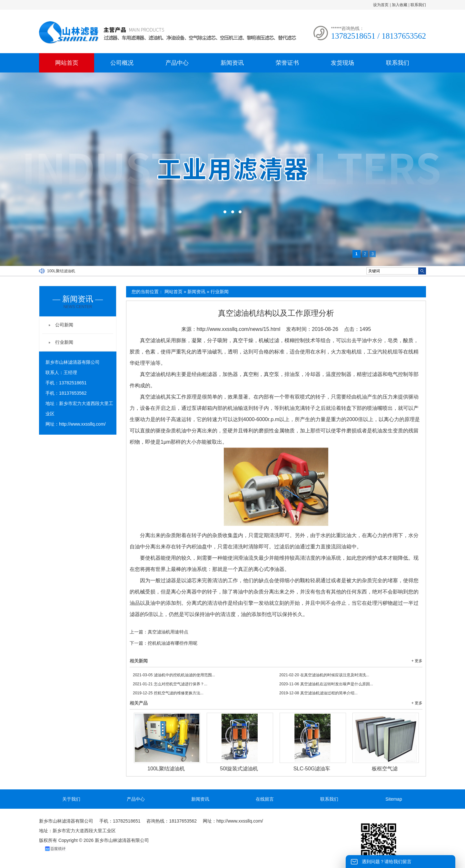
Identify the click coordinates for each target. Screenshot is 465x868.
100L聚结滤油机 (61, 271)
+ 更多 (417, 661)
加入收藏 (400, 5)
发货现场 (342, 63)
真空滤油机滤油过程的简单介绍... (318, 693)
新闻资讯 (232, 63)
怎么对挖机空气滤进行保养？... (170, 684)
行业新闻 (220, 292)
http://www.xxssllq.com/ (82, 424)
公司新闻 (64, 325)
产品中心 (177, 63)
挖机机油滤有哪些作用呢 (173, 643)
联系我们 (418, 5)
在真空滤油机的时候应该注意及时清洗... (324, 675)
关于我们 (71, 799)
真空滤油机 (153, 340)
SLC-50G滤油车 (312, 769)
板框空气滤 (385, 769)
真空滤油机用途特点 (168, 632)
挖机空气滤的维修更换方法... (168, 693)
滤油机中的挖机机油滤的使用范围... (174, 675)
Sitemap (394, 799)
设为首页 (381, 5)
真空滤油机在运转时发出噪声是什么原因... (326, 684)
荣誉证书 (287, 63)
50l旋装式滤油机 (239, 769)
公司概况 (122, 63)
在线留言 (265, 799)
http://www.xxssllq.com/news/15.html (239, 329)
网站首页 (67, 63)
